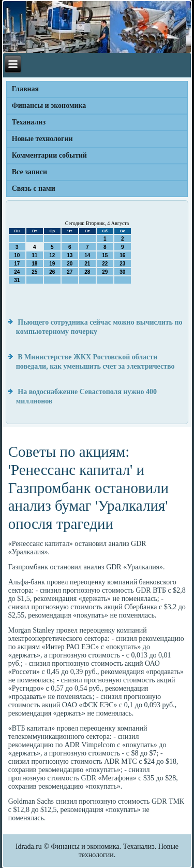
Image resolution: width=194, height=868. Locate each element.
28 (87, 272)
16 (122, 255)
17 (17, 264)
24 (17, 272)
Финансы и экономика (49, 106)
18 (34, 264)
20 (70, 264)
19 (52, 264)
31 (17, 280)
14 (87, 255)
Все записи (29, 172)
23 (122, 264)
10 (17, 255)
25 (34, 272)
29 (105, 272)
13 (70, 255)
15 (105, 255)
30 (122, 272)
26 (52, 272)
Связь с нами (34, 188)
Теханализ (29, 122)
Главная (25, 89)
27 (70, 272)
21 (87, 264)
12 (52, 255)
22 (105, 264)
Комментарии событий (49, 155)
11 (34, 255)
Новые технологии (42, 139)
